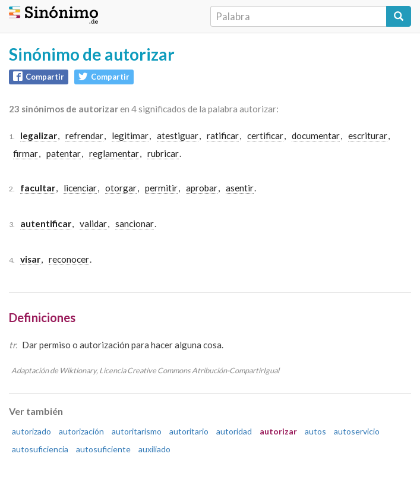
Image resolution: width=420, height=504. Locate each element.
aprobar (202, 188)
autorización (81, 431)
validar (93, 223)
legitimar (130, 136)
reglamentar (114, 153)
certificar (265, 136)
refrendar (84, 136)
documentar (316, 136)
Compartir (39, 76)
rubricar (163, 153)
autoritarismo (137, 431)
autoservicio (357, 431)
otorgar (121, 188)
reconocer (69, 259)
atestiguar (178, 136)
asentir (240, 188)
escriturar (368, 136)
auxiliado (154, 449)
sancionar (135, 223)
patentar (64, 153)
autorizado (31, 431)
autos (315, 431)
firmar (26, 153)
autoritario (189, 431)
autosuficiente (103, 449)
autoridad (234, 431)
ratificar (223, 136)
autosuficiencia (40, 449)
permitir (161, 188)
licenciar (80, 188)
